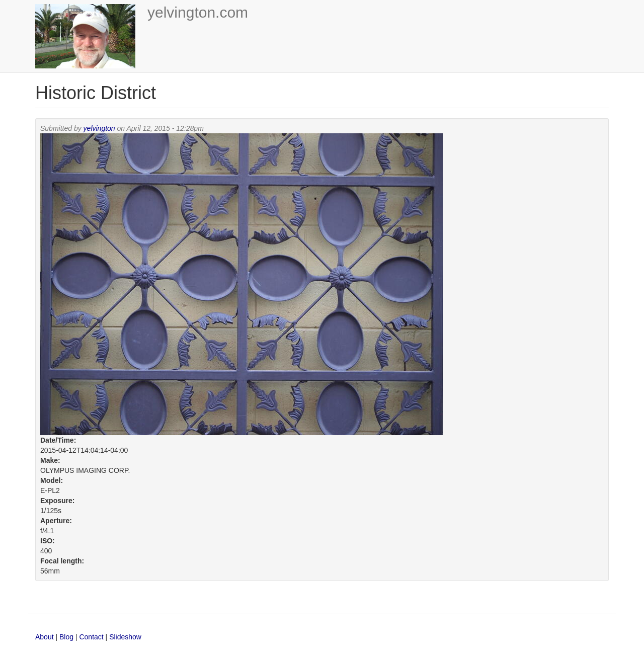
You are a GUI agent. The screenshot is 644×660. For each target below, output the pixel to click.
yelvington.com (198, 12)
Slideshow (125, 637)
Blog (66, 637)
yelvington (99, 128)
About (45, 637)
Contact (92, 637)
